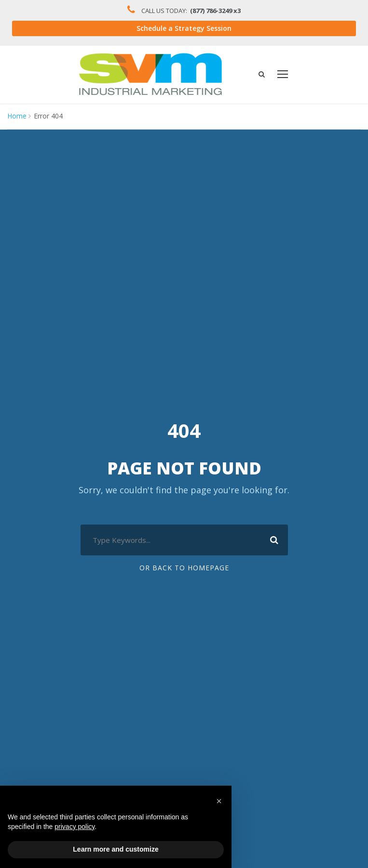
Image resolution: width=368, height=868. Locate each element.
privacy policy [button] (75, 827)
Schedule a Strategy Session (184, 29)
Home (16, 117)
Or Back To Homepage (184, 568)
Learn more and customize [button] (116, 849)
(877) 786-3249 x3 (218, 11)
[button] (219, 801)
